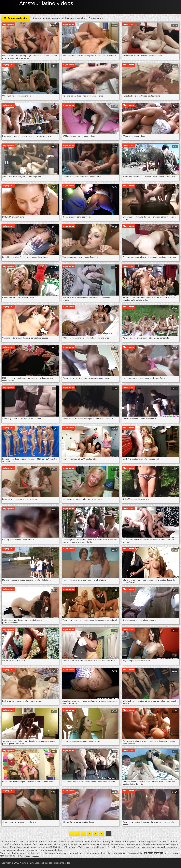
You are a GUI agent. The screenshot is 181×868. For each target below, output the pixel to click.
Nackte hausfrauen (9, 853)
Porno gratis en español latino (70, 844)
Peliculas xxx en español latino (102, 844)
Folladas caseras (9, 842)
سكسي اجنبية (33, 856)
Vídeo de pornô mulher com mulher (87, 853)
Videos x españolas (148, 842)
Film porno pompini (117, 853)
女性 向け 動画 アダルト (12, 856)
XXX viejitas (56, 847)
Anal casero (153, 847)
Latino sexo (31, 850)
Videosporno (130, 842)
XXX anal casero (17, 847)
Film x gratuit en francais (56, 853)
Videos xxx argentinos (38, 847)
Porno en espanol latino (50, 850)
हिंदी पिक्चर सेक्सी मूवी (153, 853)
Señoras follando (93, 842)
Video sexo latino (15, 850)
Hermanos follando (107, 847)
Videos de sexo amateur (71, 842)
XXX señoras (70, 847)
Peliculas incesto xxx (43, 844)
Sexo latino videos (152, 844)
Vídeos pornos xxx (49, 842)
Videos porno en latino (130, 844)
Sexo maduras (125, 847)
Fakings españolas (112, 842)
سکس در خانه (171, 853)
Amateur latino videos (46, 3)
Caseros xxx (139, 847)
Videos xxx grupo (87, 847)
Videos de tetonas (22, 844)
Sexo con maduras (28, 842)
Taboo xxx (164, 842)
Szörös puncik (135, 853)
